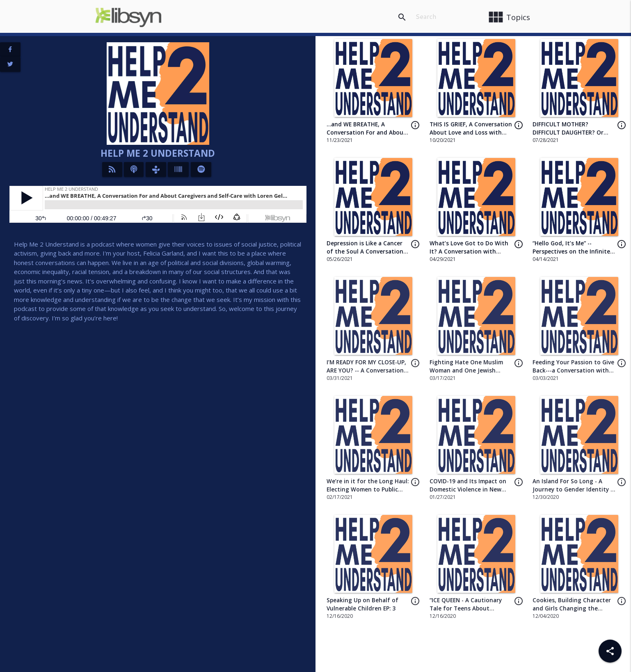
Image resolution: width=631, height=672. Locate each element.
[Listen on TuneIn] (156, 169)
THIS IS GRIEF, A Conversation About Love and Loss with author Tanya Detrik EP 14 (471, 133)
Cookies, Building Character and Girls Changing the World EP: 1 (572, 609)
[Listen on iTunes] (134, 169)
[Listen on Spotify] (201, 169)
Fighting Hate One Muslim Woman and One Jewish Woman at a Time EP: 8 (466, 371)
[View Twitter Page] (10, 64)
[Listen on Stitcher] (178, 169)
